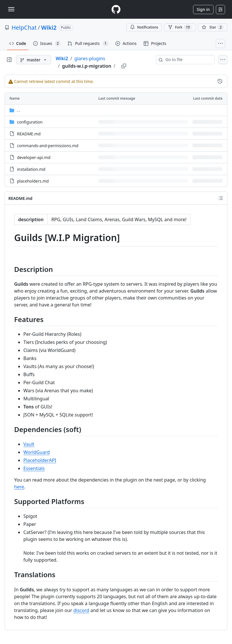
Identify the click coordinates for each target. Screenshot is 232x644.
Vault (29, 444)
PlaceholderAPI (40, 460)
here (19, 487)
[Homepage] (116, 9)
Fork (180, 27)
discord (81, 610)
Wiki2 (49, 28)
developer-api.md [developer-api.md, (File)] (34, 157)
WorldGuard (37, 452)
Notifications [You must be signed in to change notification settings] (144, 27)
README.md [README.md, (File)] (29, 134)
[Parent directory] (116, 110)
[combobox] (188, 60)
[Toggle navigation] (11, 9)
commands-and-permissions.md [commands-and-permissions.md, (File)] (48, 146)
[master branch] (34, 60)
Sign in (203, 9)
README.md (20, 198)
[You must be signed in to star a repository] (213, 27)
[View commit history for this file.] (220, 81)
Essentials (34, 468)
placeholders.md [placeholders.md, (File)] (33, 181)
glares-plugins (90, 58)
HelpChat (24, 28)
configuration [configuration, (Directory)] (30, 122)
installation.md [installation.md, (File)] (31, 169)
